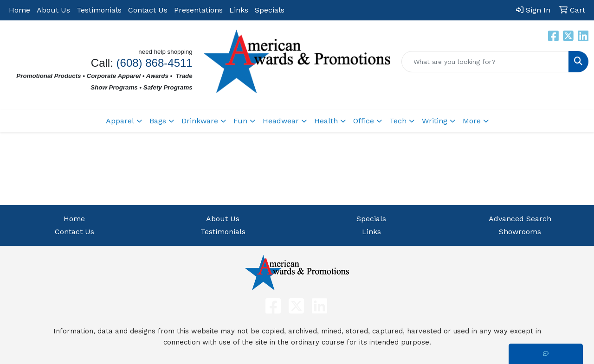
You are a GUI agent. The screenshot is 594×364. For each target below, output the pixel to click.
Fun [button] (240, 121)
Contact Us (148, 10)
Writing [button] (435, 121)
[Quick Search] (485, 62)
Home (19, 10)
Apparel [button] (120, 121)
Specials (270, 10)
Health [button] (326, 121)
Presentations (198, 10)
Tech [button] (398, 121)
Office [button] (364, 121)
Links (239, 10)
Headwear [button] (281, 121)
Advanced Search (520, 219)
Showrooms (520, 232)
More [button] (472, 121)
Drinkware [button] (200, 121)
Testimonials (99, 10)
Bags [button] (158, 121)
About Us (53, 10)
